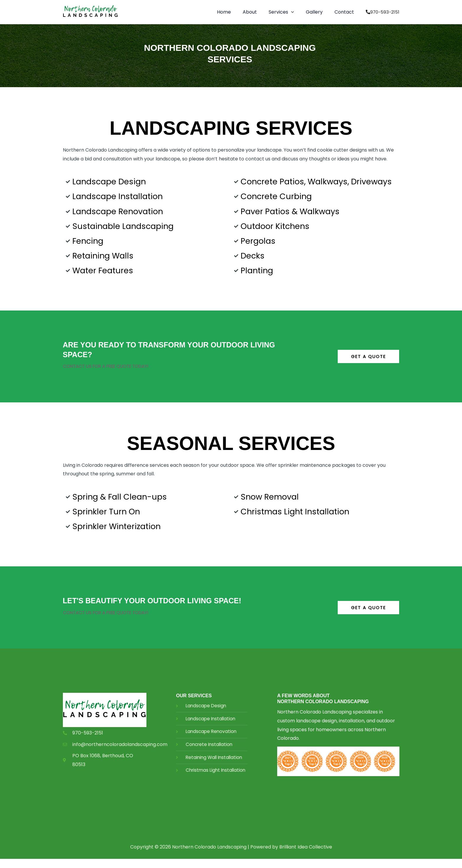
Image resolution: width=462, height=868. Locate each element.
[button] (287, 12)
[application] (297, 12)
